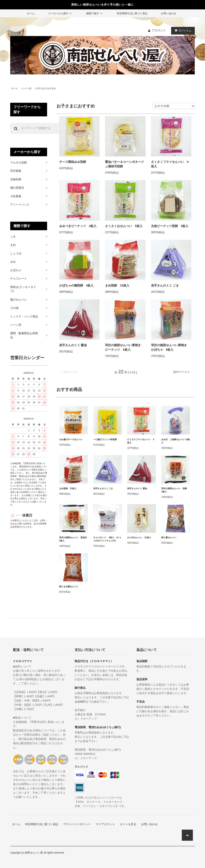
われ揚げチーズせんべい (71, 439)
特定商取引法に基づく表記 (132, 13)
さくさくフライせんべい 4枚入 (170, 164)
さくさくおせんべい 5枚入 (124, 226)
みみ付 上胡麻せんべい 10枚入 (176, 441)
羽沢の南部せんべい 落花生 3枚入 (74, 539)
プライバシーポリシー (77, 824)
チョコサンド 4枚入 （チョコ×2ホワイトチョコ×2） (107, 539)
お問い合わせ (169, 13)
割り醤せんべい (169, 537)
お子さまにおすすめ (46, 88)
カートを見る (128, 824)
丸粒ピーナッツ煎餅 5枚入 (170, 226)
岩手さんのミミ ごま (165, 285)
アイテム (182, 30)
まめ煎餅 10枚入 (117, 285)
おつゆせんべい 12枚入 (139, 537)
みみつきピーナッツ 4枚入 (78, 226)
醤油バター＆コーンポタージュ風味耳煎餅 (124, 164)
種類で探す (95, 13)
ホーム (31, 13)
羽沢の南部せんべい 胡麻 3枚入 (175, 490)
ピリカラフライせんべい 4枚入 (141, 441)
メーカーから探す (60, 13)
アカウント (159, 30)
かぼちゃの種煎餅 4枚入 (77, 285)
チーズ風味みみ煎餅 (73, 162)
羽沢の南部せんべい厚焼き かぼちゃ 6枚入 (170, 347)
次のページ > (181, 372)
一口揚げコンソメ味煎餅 (105, 439)
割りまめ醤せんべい (69, 587)
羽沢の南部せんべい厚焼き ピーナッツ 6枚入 (124, 347)
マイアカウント (105, 824)
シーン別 (27, 88)
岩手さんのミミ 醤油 (73, 345)
